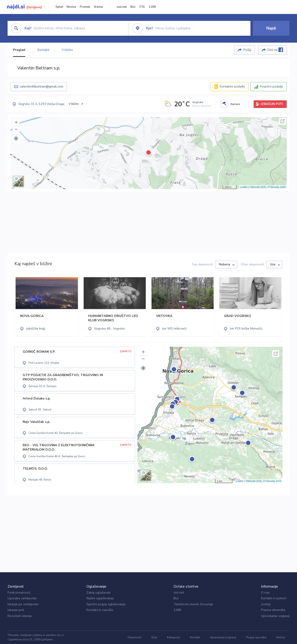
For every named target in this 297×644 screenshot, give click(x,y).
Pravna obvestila (273, 610)
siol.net (122, 7)
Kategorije (173, 637)
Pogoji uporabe (256, 637)
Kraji (154, 637)
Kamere (235, 104)
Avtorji (266, 604)
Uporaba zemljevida (22, 598)
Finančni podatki (271, 87)
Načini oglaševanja (100, 598)
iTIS (142, 7)
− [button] (16, 130)
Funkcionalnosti (19, 593)
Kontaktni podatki (232, 87)
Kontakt (195, 637)
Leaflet (244, 187)
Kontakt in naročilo (100, 610)
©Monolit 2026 (258, 187)
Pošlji (247, 50)
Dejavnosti (135, 637)
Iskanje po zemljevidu (23, 604)
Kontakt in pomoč (274, 598)
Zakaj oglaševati (98, 593)
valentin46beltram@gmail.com (41, 87)
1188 (152, 7)
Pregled (19, 50)
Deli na (275, 50)
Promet (85, 7)
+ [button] (16, 123)
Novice (71, 7)
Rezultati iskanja (20, 616)
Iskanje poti (16, 610)
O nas (265, 593)
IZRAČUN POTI (272, 104)
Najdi (271, 28)
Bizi (133, 7)
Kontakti (43, 50)
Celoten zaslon (283, 121)
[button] (16, 138)
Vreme (98, 7)
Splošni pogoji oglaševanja (106, 604)
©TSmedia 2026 (276, 187)
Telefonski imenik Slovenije (193, 604)
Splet (59, 7)
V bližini (67, 50)
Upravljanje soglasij (275, 616)
